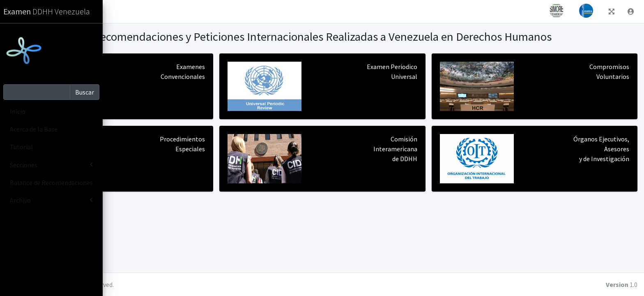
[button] (115, 12)
